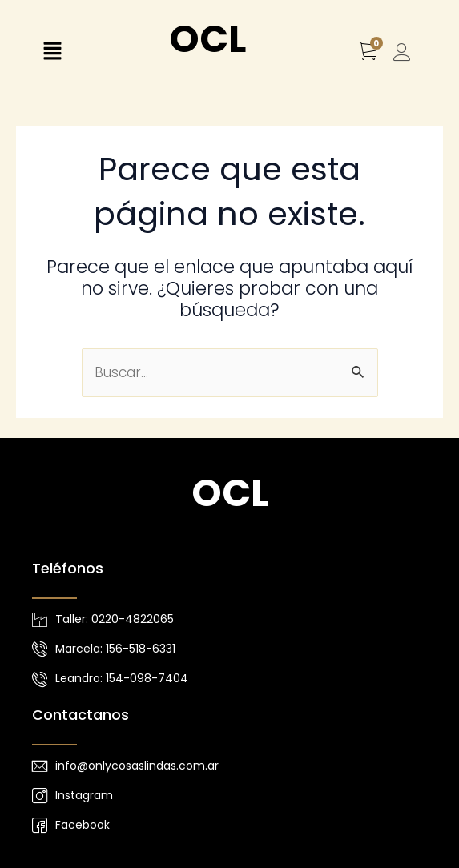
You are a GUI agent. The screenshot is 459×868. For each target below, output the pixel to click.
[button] (52, 53)
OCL (207, 39)
